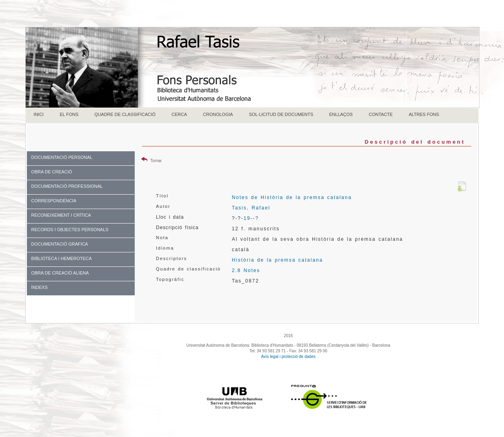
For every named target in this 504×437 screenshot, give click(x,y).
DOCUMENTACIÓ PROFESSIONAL (67, 186)
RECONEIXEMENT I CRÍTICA (61, 215)
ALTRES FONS (424, 114)
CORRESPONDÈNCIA (54, 201)
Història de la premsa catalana (277, 260)
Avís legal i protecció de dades (288, 357)
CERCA (179, 114)
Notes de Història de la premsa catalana (292, 197)
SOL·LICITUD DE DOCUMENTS (281, 114)
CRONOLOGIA (218, 114)
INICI (39, 114)
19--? (251, 218)
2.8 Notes (246, 270)
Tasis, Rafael (251, 208)
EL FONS (69, 114)
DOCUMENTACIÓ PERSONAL (62, 157)
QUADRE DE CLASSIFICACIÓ (125, 114)
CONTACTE (381, 114)
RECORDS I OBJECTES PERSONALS (70, 230)
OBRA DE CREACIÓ (52, 172)
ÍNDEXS (39, 287)
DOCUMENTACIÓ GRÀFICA (60, 244)
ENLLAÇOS (341, 114)
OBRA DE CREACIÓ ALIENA (60, 273)
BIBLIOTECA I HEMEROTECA (62, 258)
